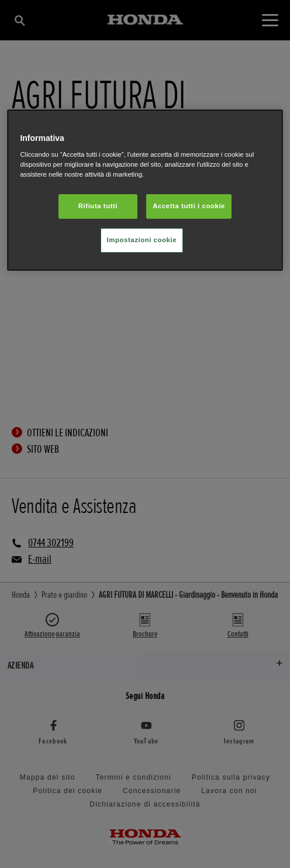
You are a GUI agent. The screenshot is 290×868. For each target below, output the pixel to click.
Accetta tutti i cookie (189, 206)
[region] (145, 190)
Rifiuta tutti (98, 206)
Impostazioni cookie (142, 240)
